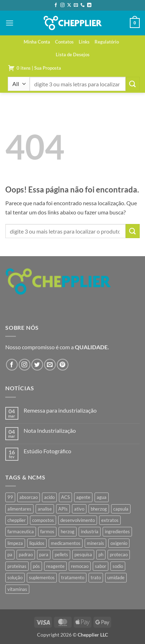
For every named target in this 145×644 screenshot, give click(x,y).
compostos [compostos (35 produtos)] (43, 520)
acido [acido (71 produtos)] (49, 497)
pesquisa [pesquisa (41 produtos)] (83, 554)
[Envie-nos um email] (76, 5)
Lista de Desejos (73, 54)
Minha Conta (37, 42)
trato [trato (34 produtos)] (96, 577)
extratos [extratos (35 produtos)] (110, 520)
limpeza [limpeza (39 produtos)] (15, 543)
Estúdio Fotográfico (47, 451)
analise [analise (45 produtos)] (45, 509)
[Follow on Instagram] (62, 5)
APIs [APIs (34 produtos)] (63, 509)
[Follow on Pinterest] (63, 365)
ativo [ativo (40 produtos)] (79, 509)
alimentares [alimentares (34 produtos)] (19, 509)
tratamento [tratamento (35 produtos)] (73, 577)
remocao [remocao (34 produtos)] (80, 566)
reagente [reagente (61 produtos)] (55, 566)
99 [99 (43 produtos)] (10, 497)
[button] (10, 23)
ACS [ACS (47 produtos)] (65, 497)
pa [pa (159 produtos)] (10, 554)
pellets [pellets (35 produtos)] (61, 554)
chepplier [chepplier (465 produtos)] (17, 520)
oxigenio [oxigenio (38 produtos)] (119, 543)
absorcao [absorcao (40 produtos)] (29, 497)
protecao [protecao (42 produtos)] (119, 554)
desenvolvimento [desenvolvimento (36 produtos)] (78, 520)
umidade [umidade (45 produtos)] (116, 577)
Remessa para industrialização (60, 410)
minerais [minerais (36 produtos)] (95, 543)
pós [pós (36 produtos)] (36, 566)
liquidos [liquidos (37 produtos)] (37, 543)
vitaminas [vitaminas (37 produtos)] (17, 589)
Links (84, 42)
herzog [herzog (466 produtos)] (68, 531)
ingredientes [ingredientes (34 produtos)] (117, 531)
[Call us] (83, 5)
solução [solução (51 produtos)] (15, 577)
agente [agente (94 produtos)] (83, 497)
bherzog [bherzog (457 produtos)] (99, 509)
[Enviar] (133, 84)
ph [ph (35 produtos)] (101, 554)
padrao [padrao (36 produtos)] (26, 554)
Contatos (64, 42)
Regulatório (107, 42)
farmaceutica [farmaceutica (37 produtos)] (21, 531)
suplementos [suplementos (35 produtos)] (42, 577)
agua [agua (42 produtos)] (102, 497)
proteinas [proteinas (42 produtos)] (17, 566)
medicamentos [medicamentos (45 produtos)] (66, 543)
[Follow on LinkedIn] (89, 5)
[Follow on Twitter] (37, 365)
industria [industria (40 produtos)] (90, 531)
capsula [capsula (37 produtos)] (121, 509)
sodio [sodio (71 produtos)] (118, 566)
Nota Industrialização (50, 430)
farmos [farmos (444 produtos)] (47, 531)
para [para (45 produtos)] (44, 554)
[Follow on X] (69, 5)
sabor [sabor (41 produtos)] (101, 566)
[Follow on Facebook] (56, 5)
